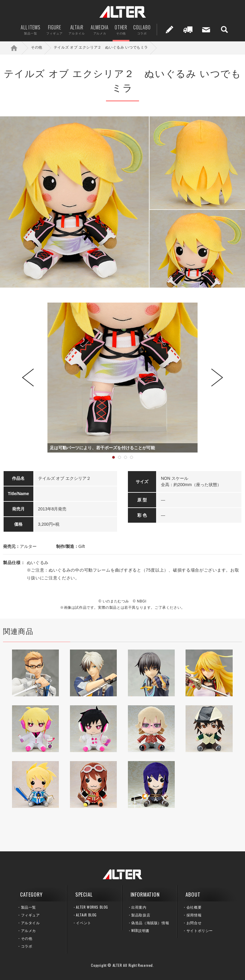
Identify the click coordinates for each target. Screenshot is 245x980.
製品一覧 (29, 907)
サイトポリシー (200, 930)
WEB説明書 (140, 930)
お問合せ (194, 923)
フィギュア (30, 915)
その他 (37, 47)
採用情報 (194, 915)
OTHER (121, 30)
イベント (83, 923)
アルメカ (29, 930)
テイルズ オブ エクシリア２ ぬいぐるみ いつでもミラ (101, 47)
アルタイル (30, 923)
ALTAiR (77, 30)
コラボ (27, 946)
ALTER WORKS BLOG (92, 907)
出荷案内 (188, 30)
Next (217, 378)
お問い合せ (206, 30)
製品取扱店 (141, 915)
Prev (28, 378)
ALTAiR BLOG (86, 915)
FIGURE (54, 30)
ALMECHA (100, 30)
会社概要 (194, 907)
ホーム (18, 48)
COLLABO (142, 30)
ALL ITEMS (30, 30)
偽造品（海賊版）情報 (150, 923)
